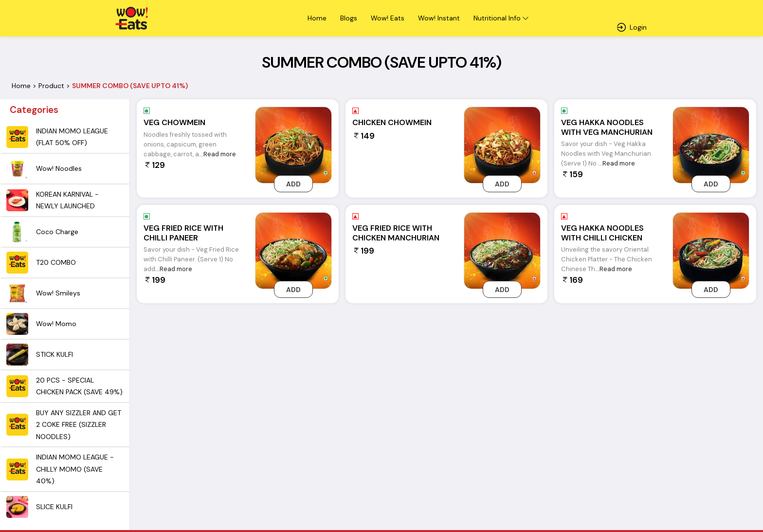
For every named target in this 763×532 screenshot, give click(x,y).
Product (51, 86)
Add (293, 184)
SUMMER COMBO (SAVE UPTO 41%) (130, 86)
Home (21, 86)
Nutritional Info (497, 18)
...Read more (218, 154)
